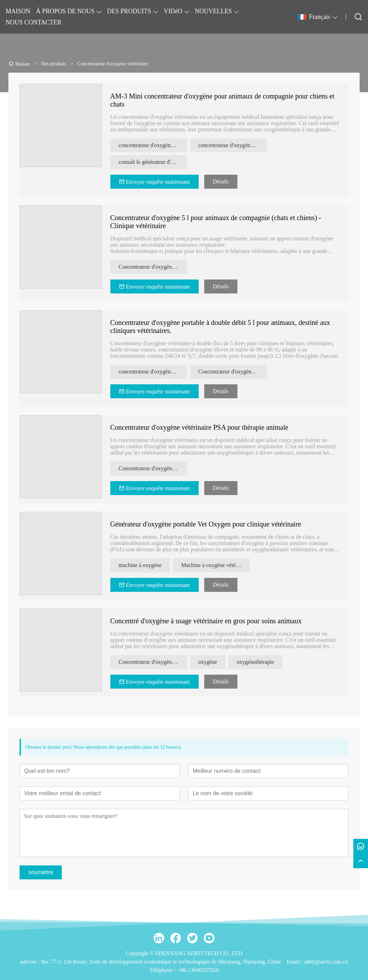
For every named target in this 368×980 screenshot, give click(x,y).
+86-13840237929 (198, 970)
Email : (296, 962)
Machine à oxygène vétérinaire (215, 565)
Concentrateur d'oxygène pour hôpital (233, 372)
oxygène (208, 662)
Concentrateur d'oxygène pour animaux (153, 267)
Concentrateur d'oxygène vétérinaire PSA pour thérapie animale (199, 427)
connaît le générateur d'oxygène (153, 162)
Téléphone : (163, 970)
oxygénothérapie (255, 662)
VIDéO (173, 11)
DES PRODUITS (129, 11)
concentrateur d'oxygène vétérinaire (233, 145)
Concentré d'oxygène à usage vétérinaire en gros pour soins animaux (206, 621)
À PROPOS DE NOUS (65, 11)
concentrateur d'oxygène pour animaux (153, 145)
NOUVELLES (213, 11)
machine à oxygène (140, 565)
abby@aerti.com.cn (326, 962)
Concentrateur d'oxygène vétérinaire (153, 468)
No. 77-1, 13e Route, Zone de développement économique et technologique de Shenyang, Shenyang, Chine (161, 962)
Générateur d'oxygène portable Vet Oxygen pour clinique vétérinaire (206, 524)
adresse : (31, 962)
